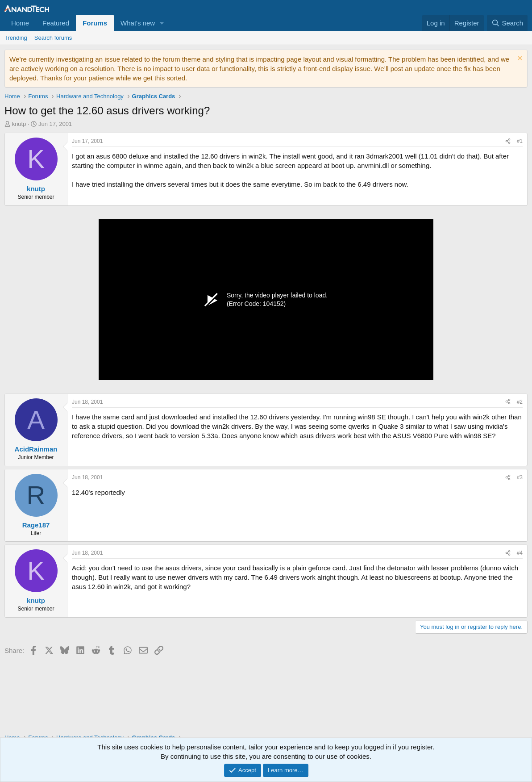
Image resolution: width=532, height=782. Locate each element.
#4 (520, 553)
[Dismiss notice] (519, 59)
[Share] (508, 141)
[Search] (507, 23)
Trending (16, 38)
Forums (95, 23)
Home (20, 23)
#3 (520, 477)
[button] (162, 23)
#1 (520, 141)
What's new (138, 23)
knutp (19, 124)
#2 (520, 402)
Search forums (53, 38)
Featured (56, 23)
